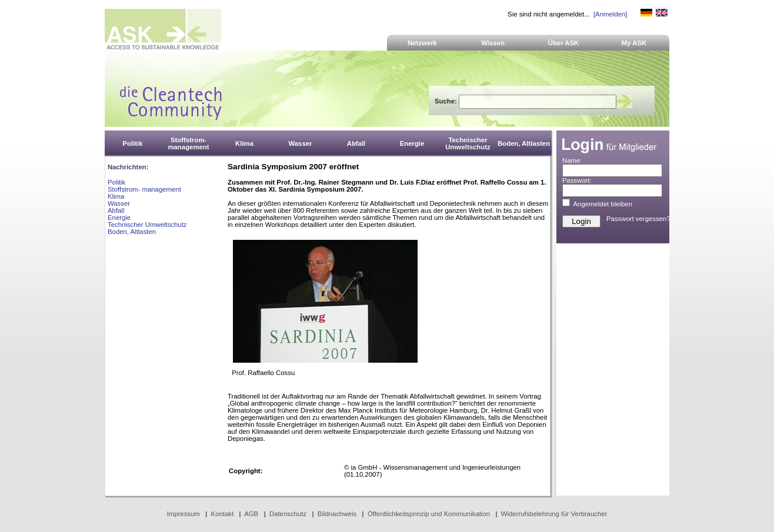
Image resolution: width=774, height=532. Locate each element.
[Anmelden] (610, 14)
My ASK (634, 43)
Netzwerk (422, 43)
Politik (116, 182)
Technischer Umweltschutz (147, 225)
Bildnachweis (337, 514)
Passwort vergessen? (638, 219)
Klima (116, 196)
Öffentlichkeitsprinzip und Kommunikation (429, 514)
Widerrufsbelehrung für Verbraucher (554, 514)
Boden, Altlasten (132, 232)
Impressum (184, 514)
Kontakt (223, 514)
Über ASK (564, 43)
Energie (119, 218)
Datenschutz (288, 514)
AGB (251, 514)
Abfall (116, 210)
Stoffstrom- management (144, 189)
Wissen (493, 43)
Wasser (119, 203)
